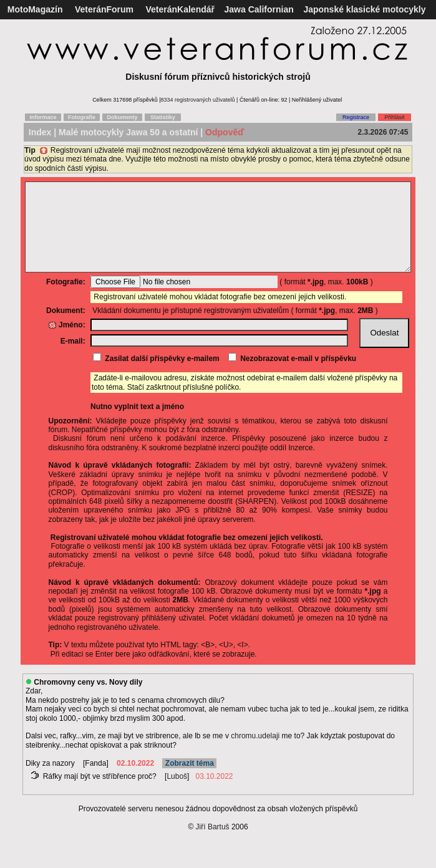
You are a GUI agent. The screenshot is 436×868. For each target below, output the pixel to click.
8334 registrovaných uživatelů (198, 100)
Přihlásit (394, 117)
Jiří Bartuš (213, 846)
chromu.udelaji (255, 755)
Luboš (177, 795)
